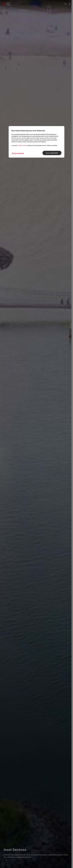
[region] (36, 142)
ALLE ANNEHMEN (52, 153)
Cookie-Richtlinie (23, 145)
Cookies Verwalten (18, 153)
